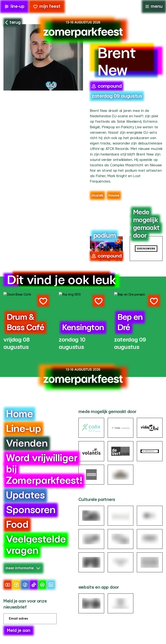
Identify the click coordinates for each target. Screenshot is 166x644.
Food (17, 525)
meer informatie (23, 568)
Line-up (24, 429)
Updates (25, 495)
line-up (14, 6)
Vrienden (27, 444)
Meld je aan (19, 631)
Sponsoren (31, 510)
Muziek (97, 195)
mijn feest (47, 6)
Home (20, 414)
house (114, 195)
